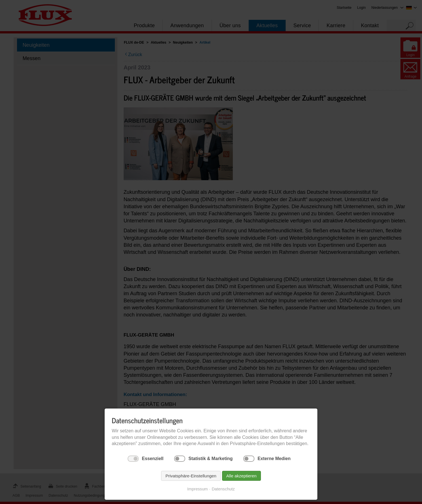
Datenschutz (223, 489)
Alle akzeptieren (241, 476)
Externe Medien (274, 459)
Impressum (197, 489)
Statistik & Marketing (210, 459)
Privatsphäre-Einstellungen (191, 476)
